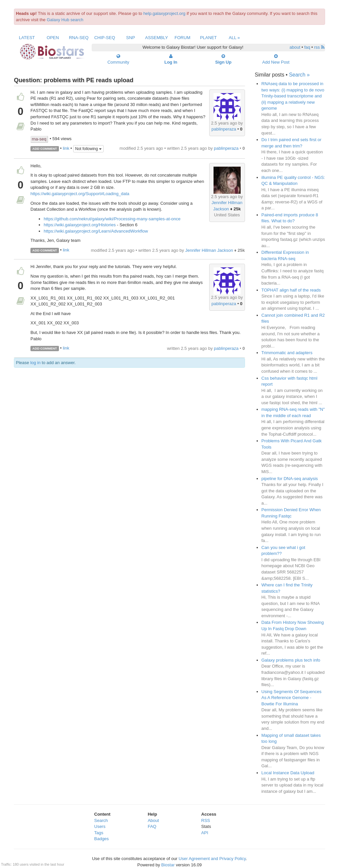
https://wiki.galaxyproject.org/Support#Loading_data (80, 194)
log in (35, 363)
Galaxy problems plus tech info (291, 660)
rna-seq (39, 139)
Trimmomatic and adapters (287, 353)
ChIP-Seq (105, 38)
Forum (182, 38)
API (205, 833)
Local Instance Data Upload (288, 773)
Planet (208, 38)
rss (319, 47)
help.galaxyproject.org (164, 13)
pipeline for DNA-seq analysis (290, 479)
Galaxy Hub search (65, 20)
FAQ (152, 826)
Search (101, 820)
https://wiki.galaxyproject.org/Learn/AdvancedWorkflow (96, 231)
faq (307, 47)
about (295, 47)
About (153, 820)
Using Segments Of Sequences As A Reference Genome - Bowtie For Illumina (291, 698)
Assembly (156, 38)
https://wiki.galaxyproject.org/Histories (80, 225)
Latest (27, 38)
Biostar (168, 865)
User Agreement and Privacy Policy (212, 859)
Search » (299, 75)
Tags (99, 833)
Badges (102, 839)
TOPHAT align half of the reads (291, 290)
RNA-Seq (79, 38)
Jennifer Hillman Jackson (209, 250)
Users (100, 826)
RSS (206, 820)
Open (53, 38)
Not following (88, 149)
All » (234, 38)
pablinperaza (224, 129)
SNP (131, 38)
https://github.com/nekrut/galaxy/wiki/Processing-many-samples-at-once (112, 219)
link (66, 148)
